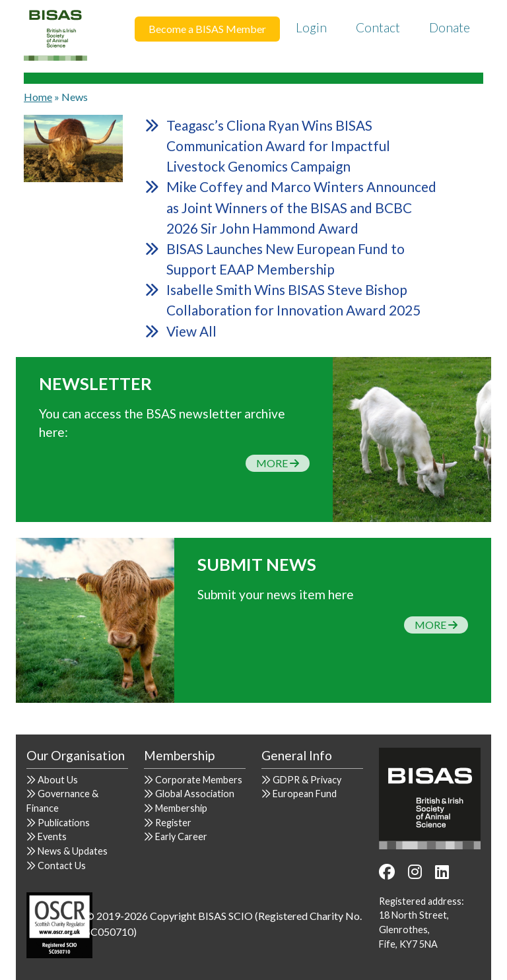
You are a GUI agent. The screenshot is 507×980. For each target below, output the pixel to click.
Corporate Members (199, 780)
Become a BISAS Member (207, 29)
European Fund (305, 794)
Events (52, 836)
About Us (58, 780)
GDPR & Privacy (307, 780)
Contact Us (62, 866)
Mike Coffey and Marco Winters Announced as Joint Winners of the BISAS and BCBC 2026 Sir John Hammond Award (301, 207)
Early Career (181, 836)
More (278, 463)
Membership (181, 808)
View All (191, 331)
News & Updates (73, 851)
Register (173, 823)
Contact (378, 27)
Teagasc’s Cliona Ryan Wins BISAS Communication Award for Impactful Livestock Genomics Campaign (278, 146)
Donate (450, 27)
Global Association (195, 794)
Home (38, 97)
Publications (64, 823)
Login (311, 27)
